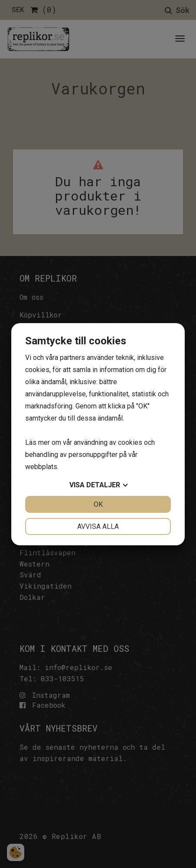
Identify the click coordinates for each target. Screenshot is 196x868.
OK (98, 504)
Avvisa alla (98, 526)
